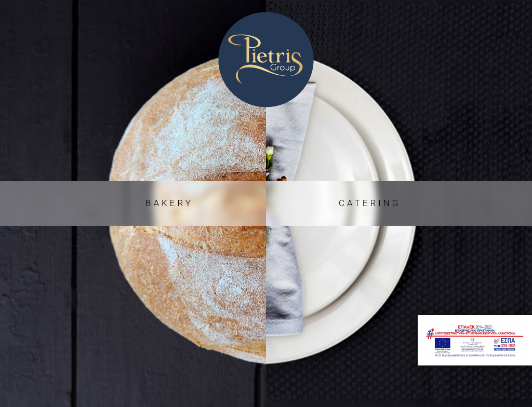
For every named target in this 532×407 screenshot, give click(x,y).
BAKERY (169, 203)
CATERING (370, 203)
